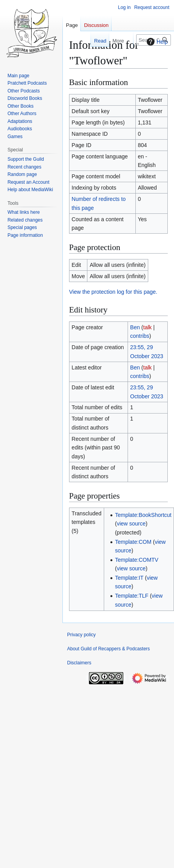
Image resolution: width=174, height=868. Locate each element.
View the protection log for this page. (113, 292)
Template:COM (133, 542)
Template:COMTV (137, 560)
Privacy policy (81, 635)
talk (147, 327)
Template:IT (129, 578)
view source (131, 524)
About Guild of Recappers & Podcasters (108, 649)
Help (156, 42)
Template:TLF (132, 596)
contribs (140, 336)
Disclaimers (79, 663)
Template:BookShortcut (143, 515)
